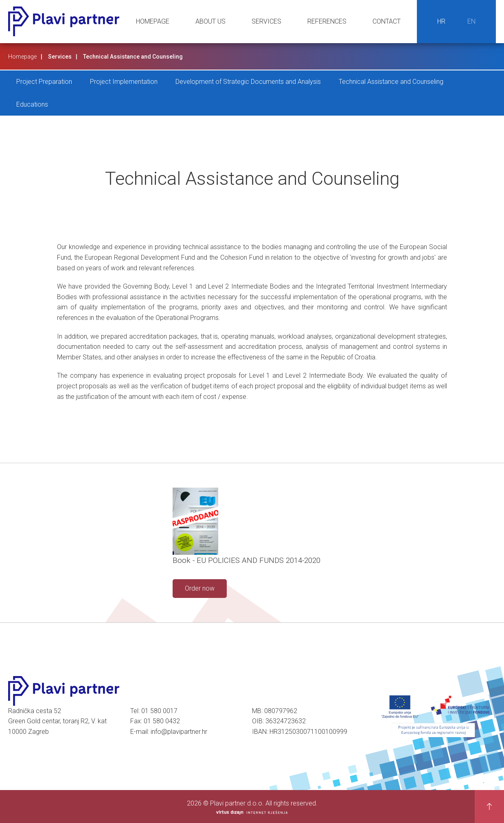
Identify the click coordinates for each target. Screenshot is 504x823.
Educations (32, 104)
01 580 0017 (159, 711)
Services (266, 21)
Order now (200, 588)
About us (210, 21)
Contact (387, 21)
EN (471, 21)
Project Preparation (44, 82)
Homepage (153, 21)
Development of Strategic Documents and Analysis (248, 82)
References (327, 21)
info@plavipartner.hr (179, 732)
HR (441, 21)
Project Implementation (124, 82)
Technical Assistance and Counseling (391, 82)
